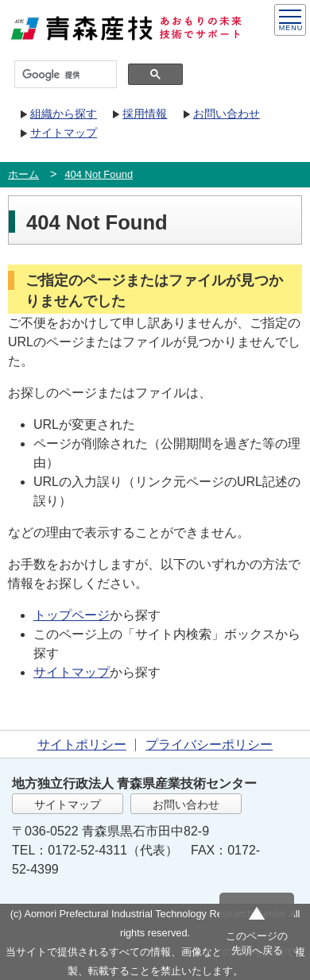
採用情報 (145, 114)
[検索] (64, 75)
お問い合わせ (227, 114)
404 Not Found (99, 174)
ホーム (23, 174)
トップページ (72, 615)
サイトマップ (64, 133)
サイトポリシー (82, 745)
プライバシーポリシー (209, 745)
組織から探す (64, 114)
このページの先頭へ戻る (257, 943)
